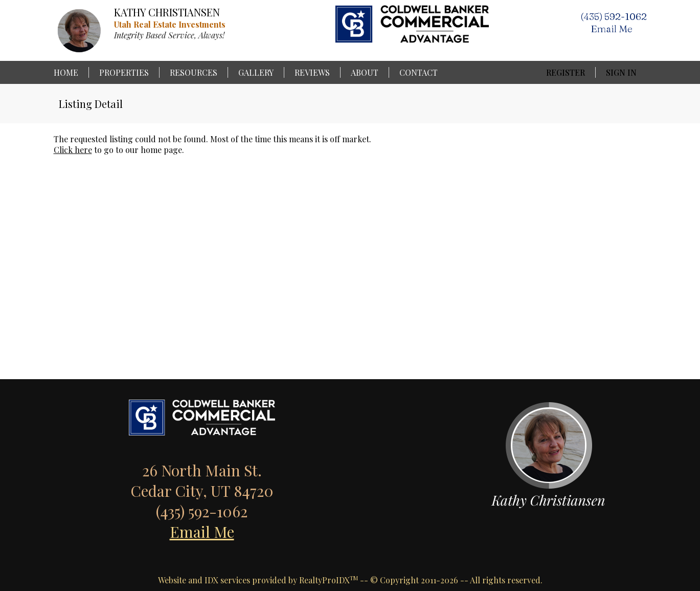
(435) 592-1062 (614, 16)
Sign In (621, 72)
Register (566, 72)
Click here (73, 150)
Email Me (202, 532)
